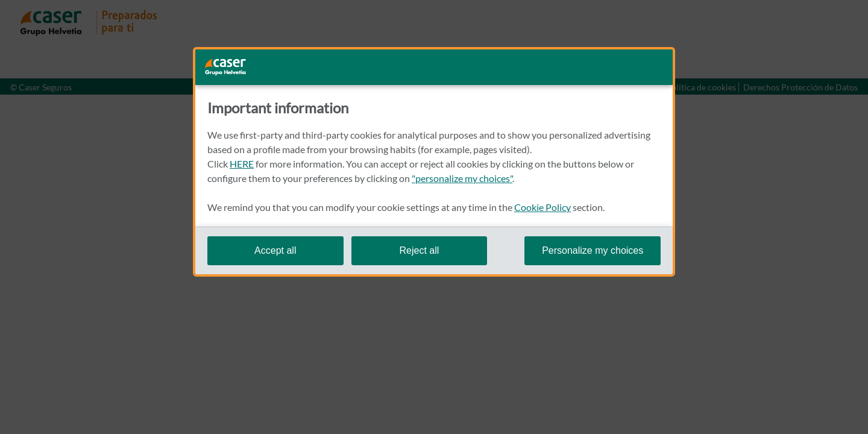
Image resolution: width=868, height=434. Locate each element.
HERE (242, 164)
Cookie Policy (542, 207)
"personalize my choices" (462, 178)
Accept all (275, 250)
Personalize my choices (593, 250)
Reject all (419, 250)
